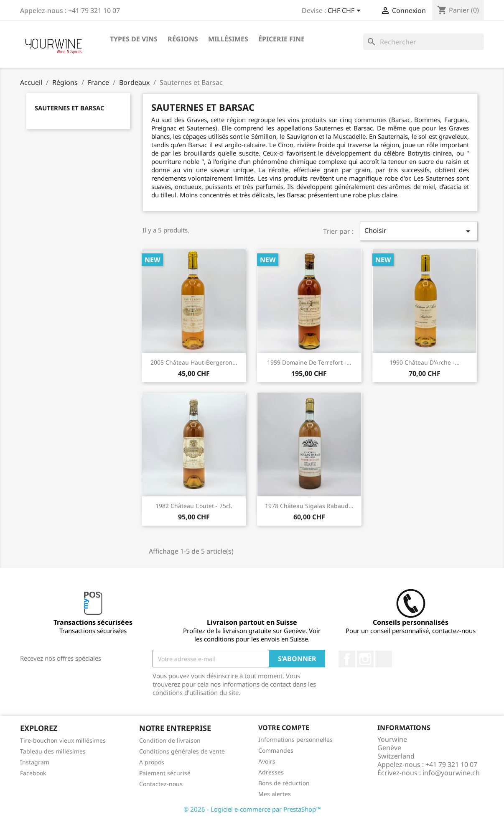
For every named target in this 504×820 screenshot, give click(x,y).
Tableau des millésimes (53, 751)
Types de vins (134, 39)
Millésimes (228, 39)
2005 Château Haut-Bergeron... (194, 362)
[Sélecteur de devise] (346, 11)
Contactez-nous (161, 784)
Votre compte (284, 728)
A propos (152, 762)
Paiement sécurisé (165, 773)
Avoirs (267, 761)
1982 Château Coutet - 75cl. (194, 506)
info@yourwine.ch (451, 773)
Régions (183, 39)
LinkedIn (384, 659)
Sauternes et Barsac (70, 108)
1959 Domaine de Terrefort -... (309, 362)
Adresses (271, 772)
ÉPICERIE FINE (281, 39)
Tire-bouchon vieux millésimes (63, 740)
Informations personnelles (295, 740)
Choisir (419, 231)
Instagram (365, 659)
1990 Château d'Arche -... (425, 362)
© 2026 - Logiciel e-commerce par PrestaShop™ (252, 809)
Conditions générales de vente (182, 751)
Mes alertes (275, 794)
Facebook (347, 659)
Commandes (276, 750)
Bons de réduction (284, 783)
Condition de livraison (170, 740)
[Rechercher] (424, 42)
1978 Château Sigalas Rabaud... (309, 506)
